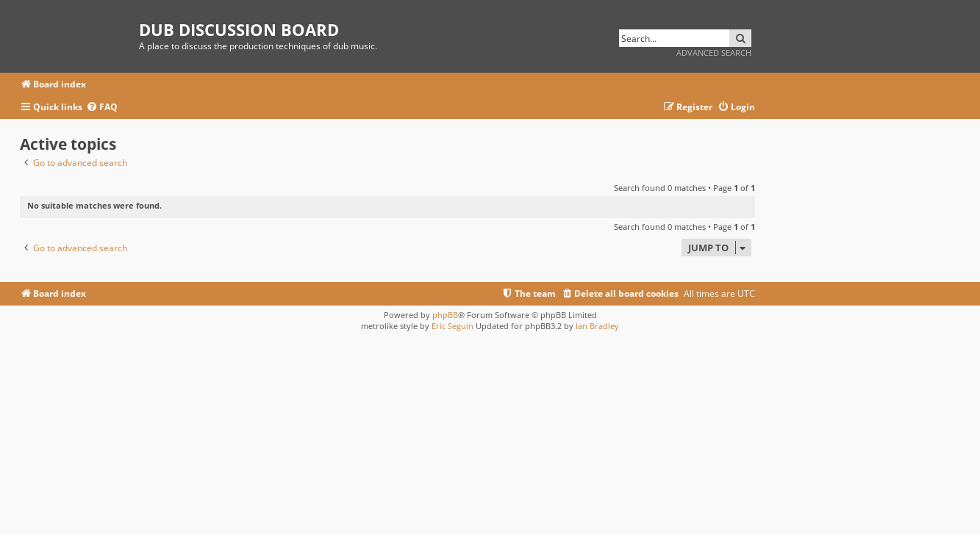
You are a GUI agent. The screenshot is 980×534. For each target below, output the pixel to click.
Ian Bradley (597, 326)
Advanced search (714, 53)
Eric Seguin (453, 326)
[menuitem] (102, 108)
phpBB (445, 315)
